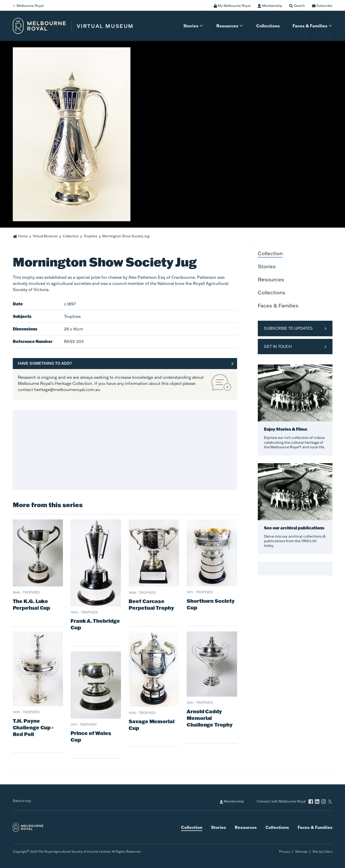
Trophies (91, 236)
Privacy (285, 852)
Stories (191, 26)
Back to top (22, 801)
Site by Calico (322, 852)
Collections (268, 26)
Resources (227, 26)
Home (23, 236)
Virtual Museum (45, 236)
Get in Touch (278, 346)
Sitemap (301, 852)
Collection (71, 236)
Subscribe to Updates (288, 328)
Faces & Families (310, 26)
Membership (232, 801)
